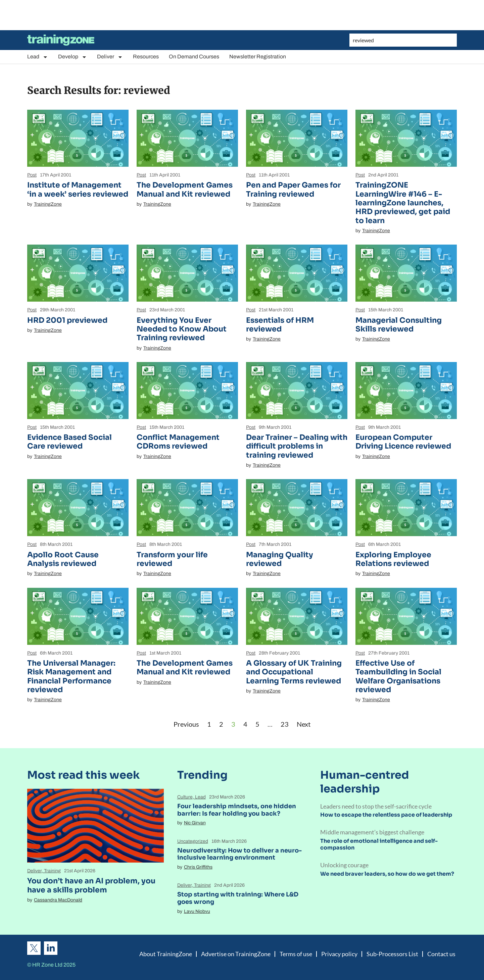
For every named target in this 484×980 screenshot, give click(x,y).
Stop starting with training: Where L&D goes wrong (238, 898)
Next (304, 724)
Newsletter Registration (258, 57)
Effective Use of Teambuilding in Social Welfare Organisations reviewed (398, 676)
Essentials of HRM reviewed (280, 325)
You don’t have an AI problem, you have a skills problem (91, 885)
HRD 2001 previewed (67, 320)
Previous (186, 724)
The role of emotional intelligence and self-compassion (379, 844)
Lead (38, 57)
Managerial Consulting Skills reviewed (399, 325)
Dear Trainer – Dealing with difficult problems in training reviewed (297, 446)
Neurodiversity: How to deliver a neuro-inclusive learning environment (239, 854)
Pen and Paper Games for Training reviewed (293, 189)
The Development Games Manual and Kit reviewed (185, 189)
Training (52, 871)
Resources (146, 57)
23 (285, 724)
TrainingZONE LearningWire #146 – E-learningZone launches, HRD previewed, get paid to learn (403, 203)
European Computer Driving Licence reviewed (403, 442)
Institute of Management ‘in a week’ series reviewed (78, 189)
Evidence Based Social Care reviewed (69, 442)
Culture (185, 797)
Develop (72, 57)
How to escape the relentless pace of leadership (386, 815)
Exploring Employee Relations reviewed (393, 559)
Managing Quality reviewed (280, 559)
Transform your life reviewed (172, 559)
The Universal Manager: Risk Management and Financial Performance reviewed (71, 676)
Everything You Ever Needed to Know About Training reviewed (182, 329)
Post (32, 175)
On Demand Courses (194, 57)
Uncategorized (193, 841)
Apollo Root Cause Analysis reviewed (63, 559)
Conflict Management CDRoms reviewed (178, 442)
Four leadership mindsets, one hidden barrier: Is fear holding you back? (237, 810)
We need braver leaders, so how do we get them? (387, 874)
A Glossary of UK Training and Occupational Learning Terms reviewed (294, 672)
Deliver (110, 57)
